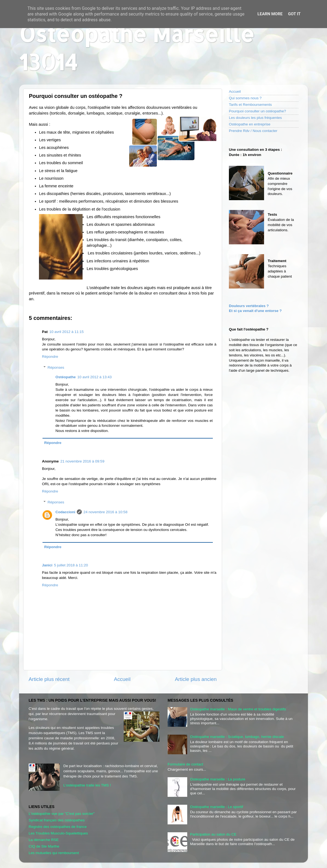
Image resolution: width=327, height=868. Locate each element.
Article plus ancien (196, 679)
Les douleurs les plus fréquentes (255, 118)
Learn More (270, 14)
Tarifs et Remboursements (250, 105)
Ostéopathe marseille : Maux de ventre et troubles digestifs (238, 709)
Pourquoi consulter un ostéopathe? (257, 111)
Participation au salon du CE (213, 834)
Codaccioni (66, 512)
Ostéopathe (66, 377)
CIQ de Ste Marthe (44, 846)
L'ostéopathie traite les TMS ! (87, 785)
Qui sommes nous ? (245, 98)
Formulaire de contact (185, 764)
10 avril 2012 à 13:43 (95, 377)
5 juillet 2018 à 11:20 (71, 565)
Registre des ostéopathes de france (58, 827)
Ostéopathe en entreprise (250, 124)
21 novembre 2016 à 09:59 (82, 461)
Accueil (122, 679)
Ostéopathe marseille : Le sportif (216, 807)
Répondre (50, 357)
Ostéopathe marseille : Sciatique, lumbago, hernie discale (237, 737)
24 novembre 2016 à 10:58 (105, 512)
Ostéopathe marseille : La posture (218, 779)
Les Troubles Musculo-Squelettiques (58, 833)
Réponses (56, 368)
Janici (47, 565)
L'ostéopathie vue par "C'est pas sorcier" (62, 814)
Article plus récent (49, 679)
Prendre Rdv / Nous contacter (253, 131)
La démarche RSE (44, 840)
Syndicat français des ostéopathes (57, 820)
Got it (294, 14)
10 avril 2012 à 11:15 (66, 332)
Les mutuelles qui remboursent (54, 853)
